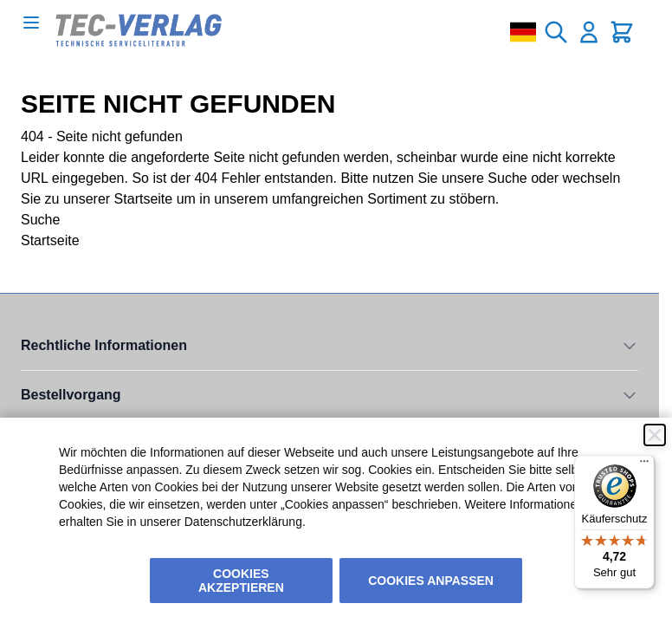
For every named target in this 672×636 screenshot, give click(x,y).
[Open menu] (31, 23)
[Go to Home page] (139, 30)
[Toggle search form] (556, 32)
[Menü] (644, 465)
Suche (507, 178)
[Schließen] (655, 435)
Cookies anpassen (431, 581)
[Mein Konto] (589, 32)
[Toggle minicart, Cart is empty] (622, 32)
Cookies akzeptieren (241, 581)
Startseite (144, 199)
